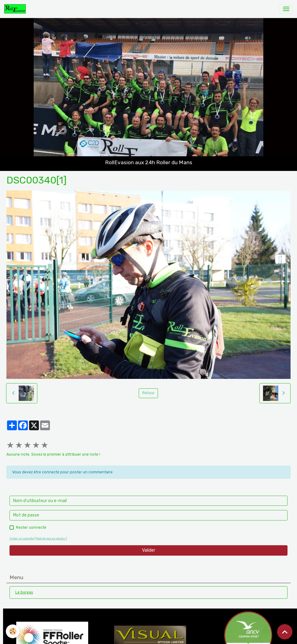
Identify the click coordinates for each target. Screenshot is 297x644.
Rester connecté (31, 527)
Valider (149, 550)
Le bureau (24, 592)
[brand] (16, 9)
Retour (148, 393)
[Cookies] (13, 631)
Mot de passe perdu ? (52, 538)
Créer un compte (22, 538)
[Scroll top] (285, 632)
